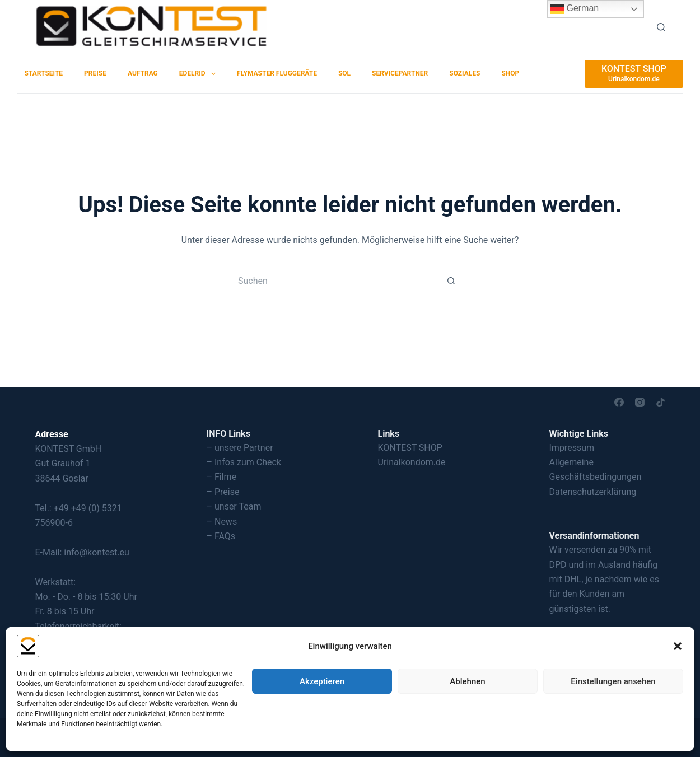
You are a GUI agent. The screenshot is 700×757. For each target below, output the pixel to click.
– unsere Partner (240, 448)
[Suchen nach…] (339, 281)
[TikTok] (661, 402)
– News (222, 522)
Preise (95, 73)
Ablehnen (467, 681)
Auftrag (143, 73)
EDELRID (200, 74)
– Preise (223, 492)
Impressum (572, 448)
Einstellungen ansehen (613, 681)
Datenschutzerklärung (593, 492)
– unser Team (234, 506)
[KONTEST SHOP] (634, 74)
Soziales (465, 73)
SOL (344, 73)
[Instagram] (640, 402)
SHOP (510, 73)
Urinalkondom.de (412, 462)
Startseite (44, 73)
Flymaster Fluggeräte (277, 73)
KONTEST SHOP (410, 448)
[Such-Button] (451, 281)
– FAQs (221, 536)
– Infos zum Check (244, 462)
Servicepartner (400, 73)
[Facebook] (619, 402)
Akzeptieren (322, 681)
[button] (678, 646)
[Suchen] (661, 27)
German (575, 9)
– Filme (222, 477)
